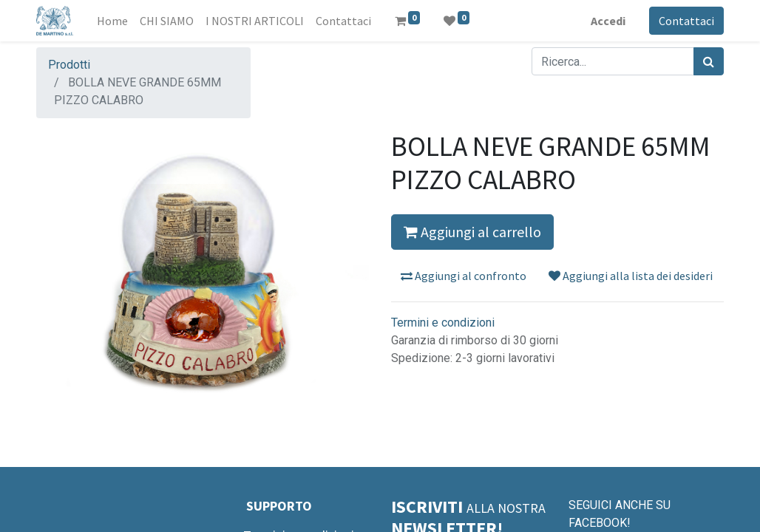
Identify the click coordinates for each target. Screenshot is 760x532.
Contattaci (686, 21)
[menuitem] (112, 21)
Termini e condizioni (443, 323)
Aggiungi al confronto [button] (464, 276)
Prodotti (69, 65)
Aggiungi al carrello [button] (472, 232)
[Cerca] (709, 61)
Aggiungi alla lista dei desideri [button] (631, 276)
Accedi (608, 21)
